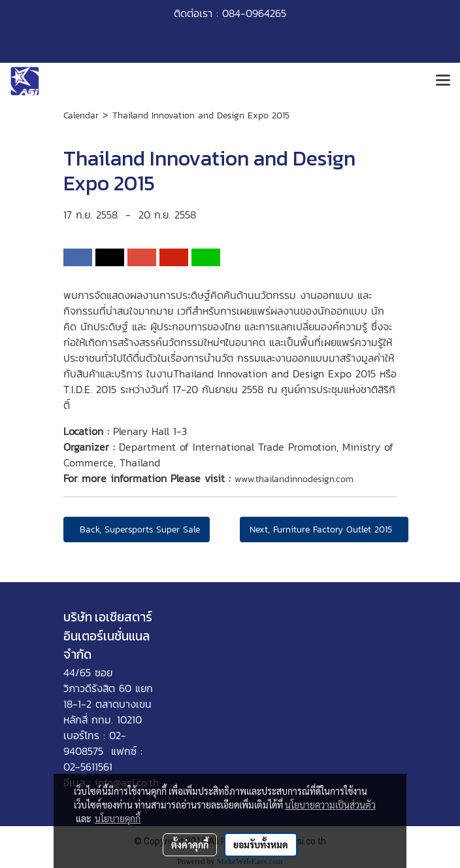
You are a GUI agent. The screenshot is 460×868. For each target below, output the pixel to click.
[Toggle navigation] (443, 81)
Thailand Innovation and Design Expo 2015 (201, 115)
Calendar (81, 115)
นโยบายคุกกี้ (118, 818)
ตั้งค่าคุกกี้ (190, 844)
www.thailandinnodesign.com (294, 479)
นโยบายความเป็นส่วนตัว (330, 805)
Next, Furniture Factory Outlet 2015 (324, 529)
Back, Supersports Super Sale (137, 529)
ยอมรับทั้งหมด (261, 844)
